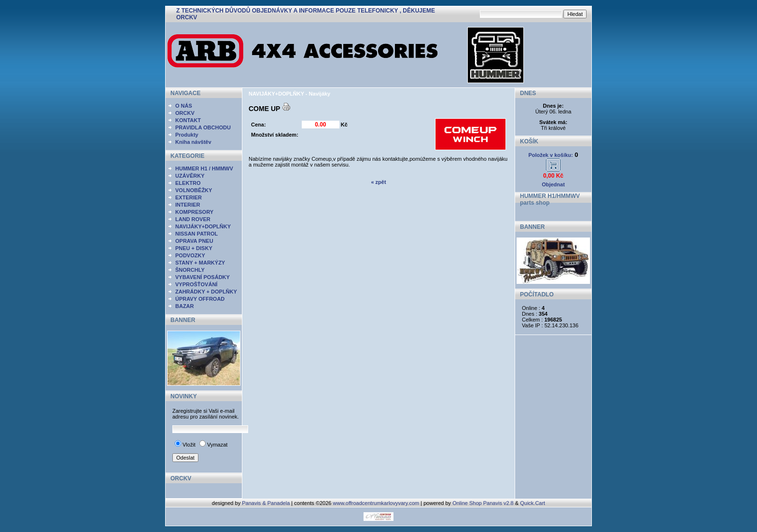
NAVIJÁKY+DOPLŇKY (203, 226)
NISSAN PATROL (196, 234)
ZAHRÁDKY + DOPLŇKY (206, 292)
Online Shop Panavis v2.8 (483, 503)
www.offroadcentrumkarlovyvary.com (376, 503)
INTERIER (188, 205)
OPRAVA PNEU (194, 241)
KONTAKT (188, 120)
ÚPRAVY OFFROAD (200, 299)
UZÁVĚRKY (190, 176)
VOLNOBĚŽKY (194, 190)
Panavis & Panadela (266, 503)
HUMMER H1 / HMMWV (204, 168)
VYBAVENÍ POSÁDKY (203, 277)
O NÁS (184, 106)
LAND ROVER (193, 219)
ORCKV (185, 113)
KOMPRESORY (194, 212)
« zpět (378, 182)
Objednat (553, 184)
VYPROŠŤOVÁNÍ (196, 284)
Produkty (187, 135)
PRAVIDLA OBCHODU (203, 127)
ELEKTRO (188, 183)
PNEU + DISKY (194, 248)
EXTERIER (189, 197)
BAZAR (185, 306)
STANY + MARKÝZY (200, 263)
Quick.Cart (533, 503)
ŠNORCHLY (190, 270)
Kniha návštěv (193, 142)
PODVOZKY (190, 255)
